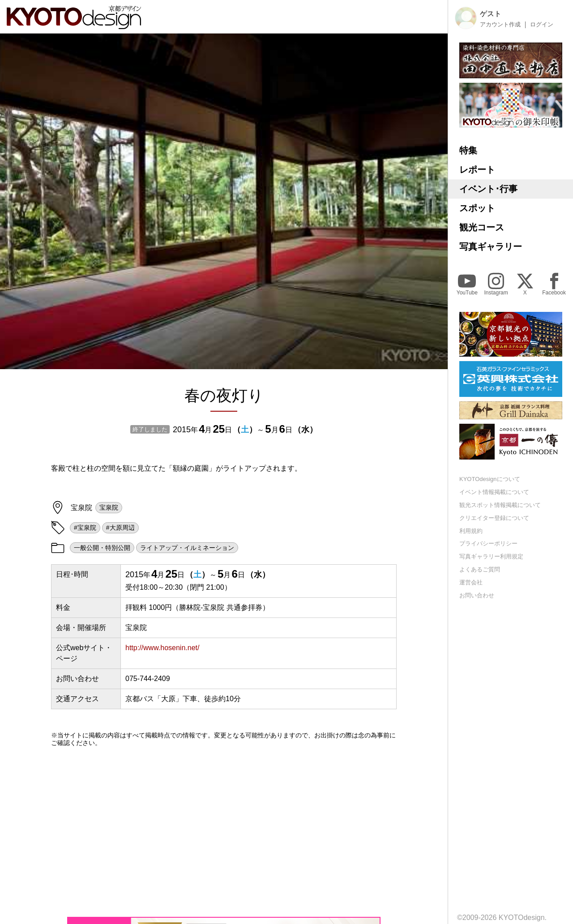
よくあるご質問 (480, 569)
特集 (468, 150)
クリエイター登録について (494, 518)
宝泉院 (109, 507)
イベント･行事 (488, 189)
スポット (477, 208)
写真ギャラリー (491, 247)
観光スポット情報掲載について (500, 505)
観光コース (482, 227)
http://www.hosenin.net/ (162, 648)
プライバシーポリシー (488, 543)
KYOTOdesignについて (490, 479)
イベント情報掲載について (494, 492)
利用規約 (471, 531)
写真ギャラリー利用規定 (491, 556)
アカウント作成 (500, 25)
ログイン (542, 25)
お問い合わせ (477, 595)
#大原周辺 (120, 528)
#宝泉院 (85, 528)
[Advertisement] (224, 832)
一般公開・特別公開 (102, 548)
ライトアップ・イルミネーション (187, 548)
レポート (477, 170)
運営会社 (471, 582)
